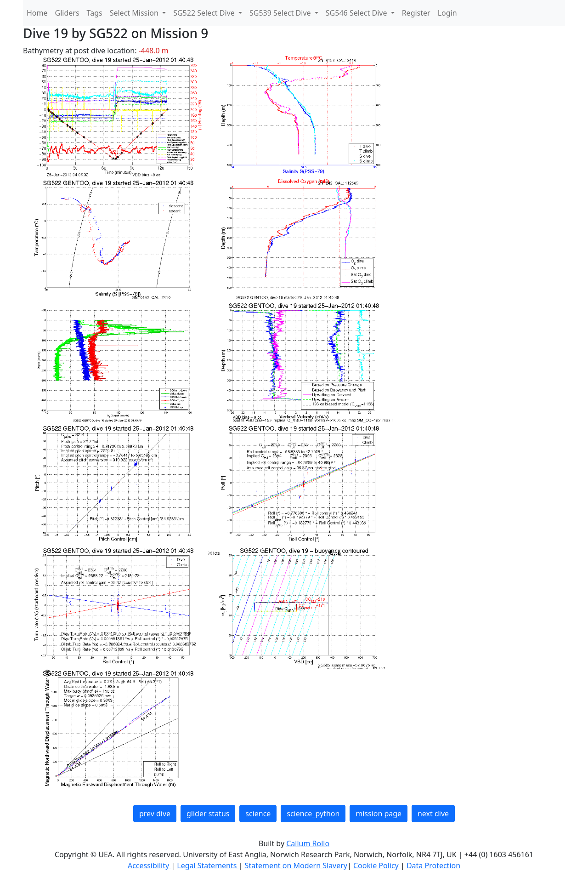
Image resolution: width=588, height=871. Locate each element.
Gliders (67, 13)
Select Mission (135, 13)
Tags (95, 13)
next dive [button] (433, 814)
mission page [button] (379, 814)
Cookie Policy (377, 865)
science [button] (258, 814)
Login (447, 13)
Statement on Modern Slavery (296, 865)
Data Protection (433, 865)
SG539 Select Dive (281, 13)
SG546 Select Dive (357, 13)
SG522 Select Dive (205, 13)
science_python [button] (313, 814)
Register (416, 13)
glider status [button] (208, 814)
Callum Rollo (308, 843)
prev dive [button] (155, 814)
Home (37, 13)
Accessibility (149, 865)
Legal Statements (208, 865)
